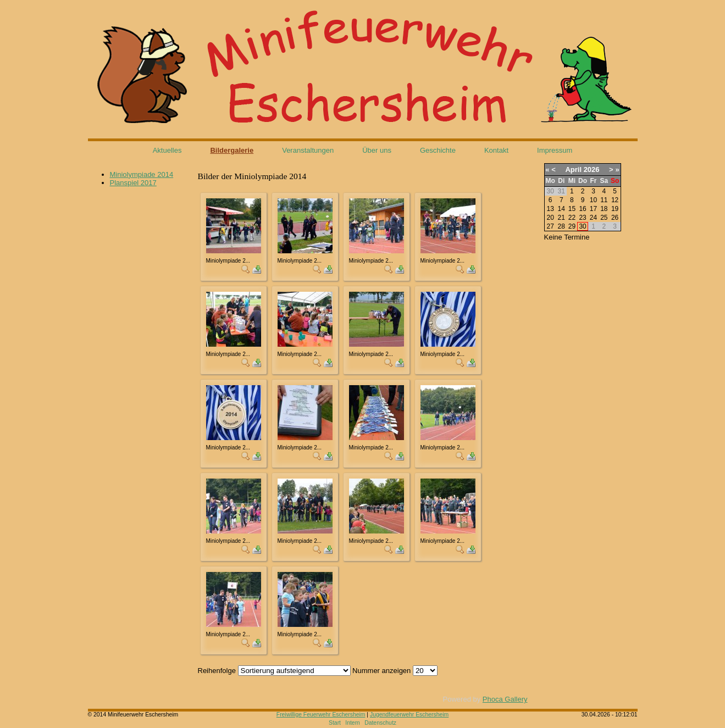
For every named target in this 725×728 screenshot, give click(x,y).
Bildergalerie (232, 150)
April (573, 170)
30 (582, 226)
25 (604, 218)
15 (572, 209)
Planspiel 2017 (133, 183)
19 (615, 209)
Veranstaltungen (308, 150)
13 (550, 209)
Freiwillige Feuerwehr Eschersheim (321, 715)
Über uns (377, 150)
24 (593, 218)
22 (572, 218)
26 (615, 218)
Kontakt (496, 150)
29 (572, 226)
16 (582, 209)
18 (604, 209)
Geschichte (438, 150)
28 (561, 226)
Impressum (555, 150)
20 (550, 218)
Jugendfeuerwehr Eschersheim (409, 715)
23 (582, 218)
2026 (592, 170)
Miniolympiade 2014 (142, 174)
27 (550, 226)
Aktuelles (167, 150)
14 (561, 209)
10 (593, 200)
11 (604, 200)
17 (593, 209)
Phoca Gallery (505, 699)
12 (615, 200)
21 (561, 218)
